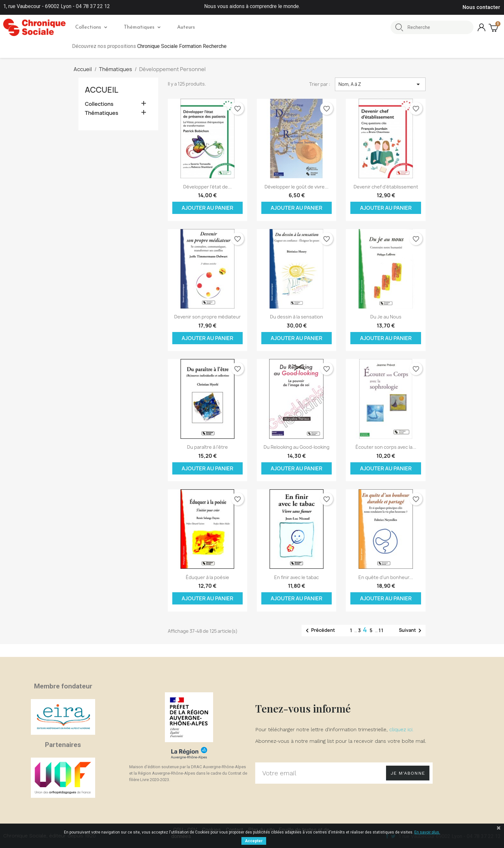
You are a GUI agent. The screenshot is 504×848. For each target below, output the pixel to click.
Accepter (254, 841)
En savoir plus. (427, 832)
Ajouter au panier (207, 208)
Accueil (102, 90)
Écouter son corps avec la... (386, 447)
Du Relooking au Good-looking (297, 447)
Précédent (319, 631)
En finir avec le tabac (297, 577)
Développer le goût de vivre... (297, 187)
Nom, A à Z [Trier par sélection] (380, 84)
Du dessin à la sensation (297, 317)
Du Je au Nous (386, 317)
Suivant (411, 631)
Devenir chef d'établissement (386, 187)
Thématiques (142, 27)
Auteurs (186, 27)
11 (381, 630)
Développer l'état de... (207, 187)
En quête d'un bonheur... (386, 577)
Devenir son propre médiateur (207, 317)
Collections (91, 27)
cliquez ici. (401, 729)
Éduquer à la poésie (207, 577)
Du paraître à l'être (207, 447)
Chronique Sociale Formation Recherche (182, 46)
